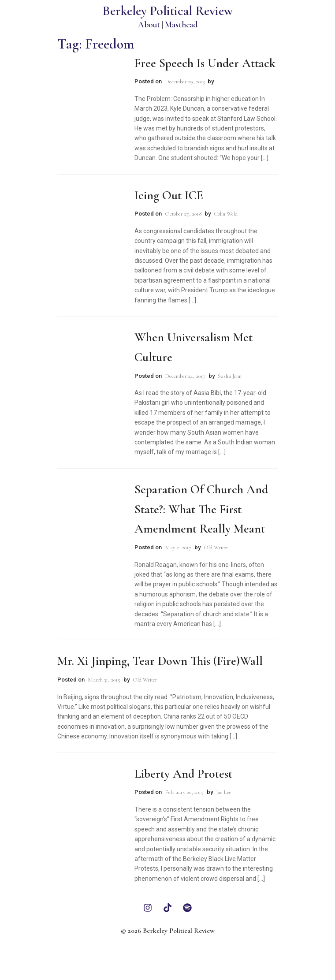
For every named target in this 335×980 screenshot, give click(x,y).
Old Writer (216, 548)
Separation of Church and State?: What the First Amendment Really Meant (201, 509)
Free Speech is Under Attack (205, 63)
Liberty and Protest (183, 774)
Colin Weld (226, 214)
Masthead (181, 24)
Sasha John (230, 376)
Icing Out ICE (169, 195)
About (149, 24)
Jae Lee (224, 792)
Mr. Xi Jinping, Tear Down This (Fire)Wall (160, 661)
